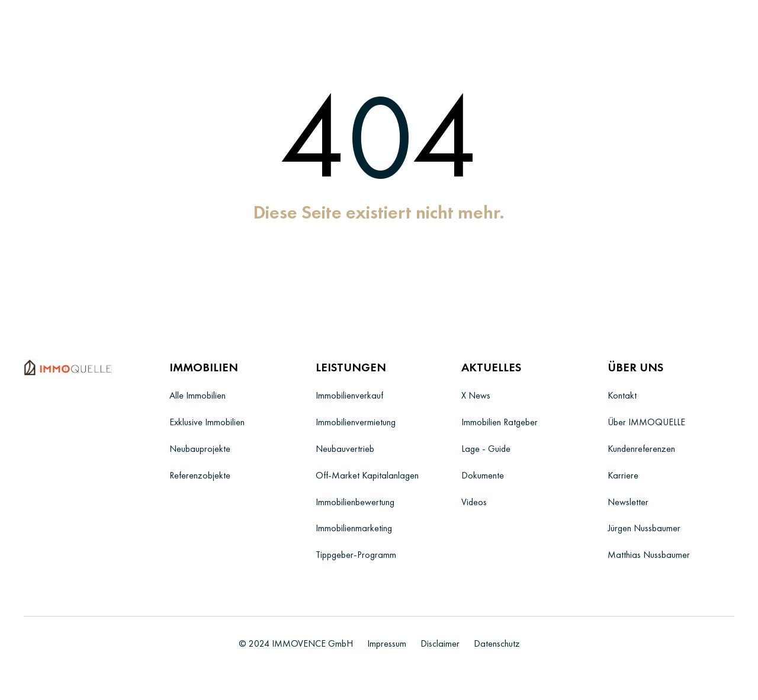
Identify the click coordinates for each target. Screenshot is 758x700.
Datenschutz (497, 643)
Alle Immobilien (197, 395)
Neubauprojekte (200, 449)
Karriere (623, 475)
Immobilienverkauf (349, 395)
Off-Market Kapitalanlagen (367, 475)
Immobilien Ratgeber (500, 422)
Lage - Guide (486, 449)
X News (476, 395)
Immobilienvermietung (356, 422)
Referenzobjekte (200, 475)
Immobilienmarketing (354, 528)
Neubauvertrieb (345, 449)
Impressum (387, 643)
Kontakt (622, 395)
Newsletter (628, 502)
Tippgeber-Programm (356, 555)
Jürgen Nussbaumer (644, 528)
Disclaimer (440, 643)
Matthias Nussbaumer (649, 555)
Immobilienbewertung (355, 502)
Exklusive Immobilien (207, 422)
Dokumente (483, 475)
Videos (474, 502)
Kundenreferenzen (641, 449)
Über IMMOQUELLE (646, 422)
